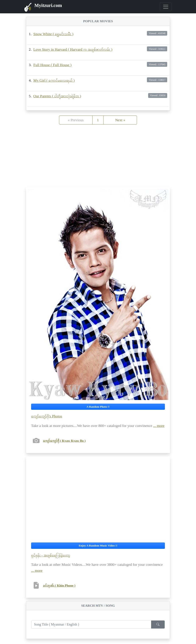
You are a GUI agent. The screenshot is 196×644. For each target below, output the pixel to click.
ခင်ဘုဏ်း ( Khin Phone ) (59, 585)
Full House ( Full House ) (52, 65)
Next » (120, 120)
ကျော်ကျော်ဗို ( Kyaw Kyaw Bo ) (64, 441)
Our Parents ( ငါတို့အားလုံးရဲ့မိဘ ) (57, 96)
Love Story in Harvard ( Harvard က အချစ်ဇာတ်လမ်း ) (73, 49)
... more (159, 426)
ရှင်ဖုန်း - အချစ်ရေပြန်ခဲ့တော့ (51, 555)
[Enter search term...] (91, 624)
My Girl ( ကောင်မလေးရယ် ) (54, 80)
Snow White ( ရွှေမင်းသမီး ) (53, 34)
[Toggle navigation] (166, 7)
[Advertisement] (98, 158)
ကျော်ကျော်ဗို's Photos (47, 416)
